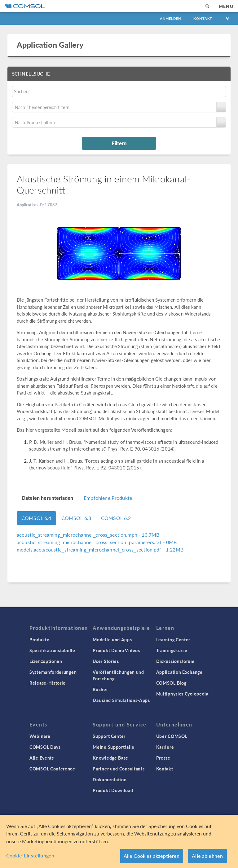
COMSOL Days (45, 747)
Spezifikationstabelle (52, 650)
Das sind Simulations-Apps (121, 700)
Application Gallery (50, 45)
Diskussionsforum (175, 661)
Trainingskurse (172, 650)
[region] (119, 841)
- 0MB (97, 542)
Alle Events (42, 758)
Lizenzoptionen (46, 661)
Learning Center (173, 639)
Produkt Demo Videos (116, 650)
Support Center (109, 736)
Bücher (100, 689)
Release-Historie (48, 683)
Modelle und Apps (112, 639)
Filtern (119, 143)
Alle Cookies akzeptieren (152, 856)
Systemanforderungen (53, 672)
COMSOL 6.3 (76, 518)
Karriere (165, 747)
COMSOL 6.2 (116, 518)
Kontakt (203, 18)
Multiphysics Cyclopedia (182, 694)
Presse (163, 758)
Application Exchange (179, 672)
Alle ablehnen (207, 856)
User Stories (106, 661)
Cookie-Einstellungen (30, 855)
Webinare (40, 736)
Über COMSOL (172, 736)
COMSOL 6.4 (36, 518)
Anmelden (171, 18)
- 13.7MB (88, 535)
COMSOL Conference (52, 769)
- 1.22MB (100, 550)
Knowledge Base (110, 758)
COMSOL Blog (171, 683)
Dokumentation (110, 779)
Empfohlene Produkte (108, 498)
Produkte (40, 639)
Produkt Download (113, 790)
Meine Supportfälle (114, 747)
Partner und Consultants (119, 769)
